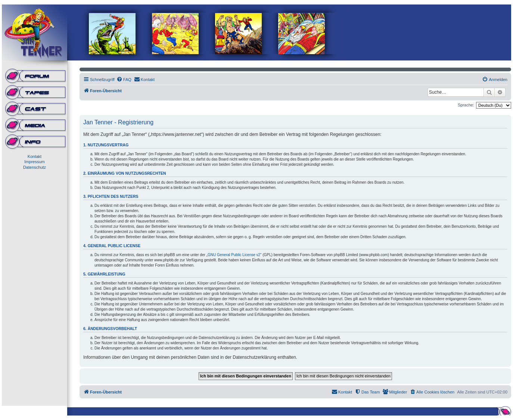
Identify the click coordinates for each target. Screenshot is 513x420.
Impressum (34, 162)
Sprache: (466, 105)
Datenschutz (35, 167)
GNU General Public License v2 (234, 255)
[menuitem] (124, 80)
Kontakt (35, 156)
